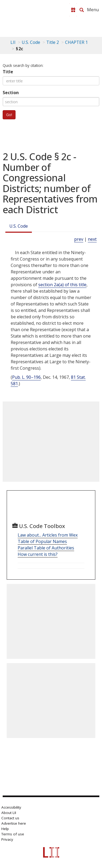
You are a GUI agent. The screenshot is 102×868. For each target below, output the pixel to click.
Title (8, 72)
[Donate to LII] (73, 10)
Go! (9, 115)
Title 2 (53, 42)
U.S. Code (19, 226)
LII (13, 42)
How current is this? (38, 554)
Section (11, 93)
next (92, 239)
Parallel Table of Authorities (46, 548)
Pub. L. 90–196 (26, 377)
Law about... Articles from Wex (48, 535)
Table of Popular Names (42, 541)
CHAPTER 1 (76, 42)
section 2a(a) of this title (62, 285)
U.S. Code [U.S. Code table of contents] (31, 42)
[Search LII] (82, 10)
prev (79, 239)
